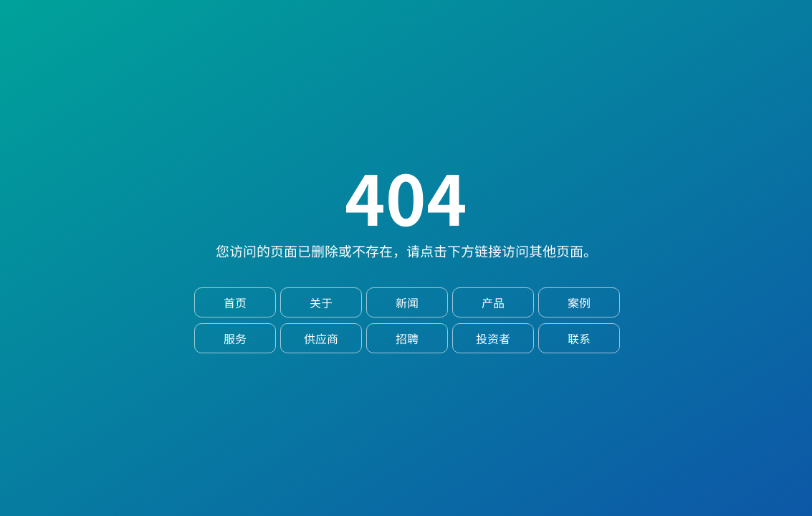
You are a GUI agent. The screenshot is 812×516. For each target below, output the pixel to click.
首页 (235, 302)
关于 (321, 302)
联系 (579, 338)
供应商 (321, 338)
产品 (493, 302)
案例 (579, 302)
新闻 (407, 302)
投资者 (493, 338)
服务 (235, 338)
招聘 (407, 338)
